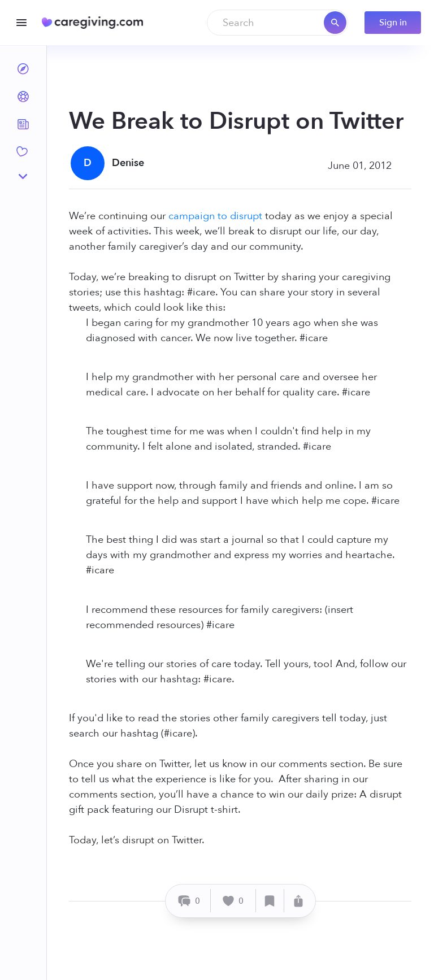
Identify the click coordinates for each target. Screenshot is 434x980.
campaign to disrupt (215, 216)
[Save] (270, 901)
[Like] (233, 901)
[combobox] (277, 23)
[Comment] (190, 901)
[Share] (298, 901)
